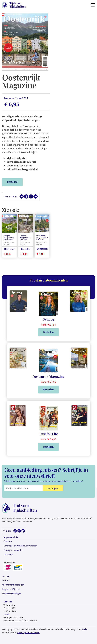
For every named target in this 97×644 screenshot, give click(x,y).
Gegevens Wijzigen (11, 589)
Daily (84, 629)
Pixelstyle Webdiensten (28, 633)
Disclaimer (8, 555)
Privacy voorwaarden (13, 550)
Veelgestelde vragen (11, 594)
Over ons (8, 541)
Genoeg (48, 319)
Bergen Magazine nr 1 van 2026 (26, 238)
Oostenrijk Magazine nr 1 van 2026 (42, 238)
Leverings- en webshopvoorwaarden (20, 546)
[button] (22, 196)
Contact (6, 580)
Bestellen (12, 182)
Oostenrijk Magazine (48, 376)
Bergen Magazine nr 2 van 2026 (9, 238)
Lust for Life (48, 434)
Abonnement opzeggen (13, 585)
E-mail (6, 614)
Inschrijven (53, 489)
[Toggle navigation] (93, 5)
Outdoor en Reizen (9, 244)
